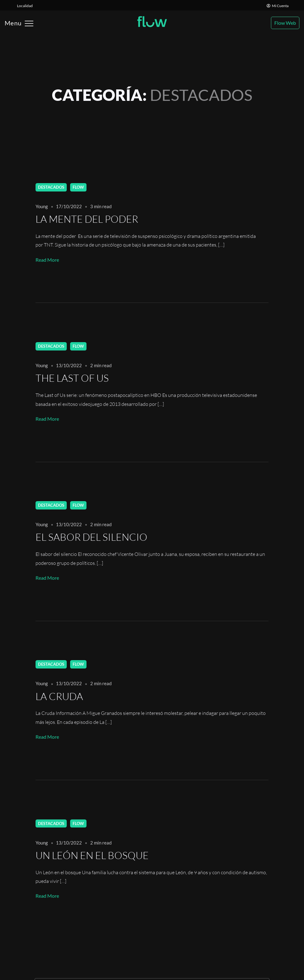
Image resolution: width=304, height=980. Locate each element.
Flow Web (285, 23)
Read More (47, 260)
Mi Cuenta (278, 6)
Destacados (51, 187)
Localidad (25, 6)
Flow (78, 187)
